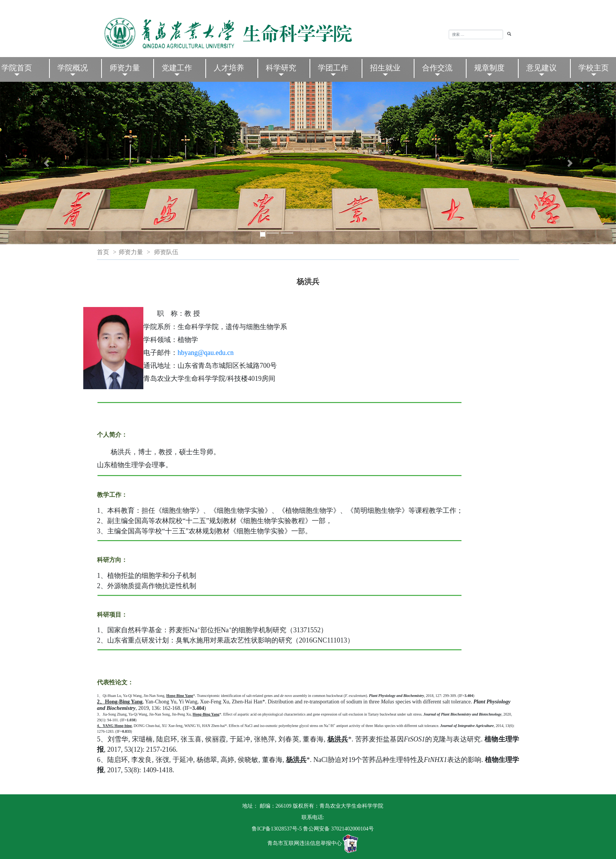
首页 (103, 252)
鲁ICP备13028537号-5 (277, 829)
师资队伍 (166, 252)
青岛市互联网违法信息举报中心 (305, 844)
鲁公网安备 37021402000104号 (338, 829)
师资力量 (131, 252)
